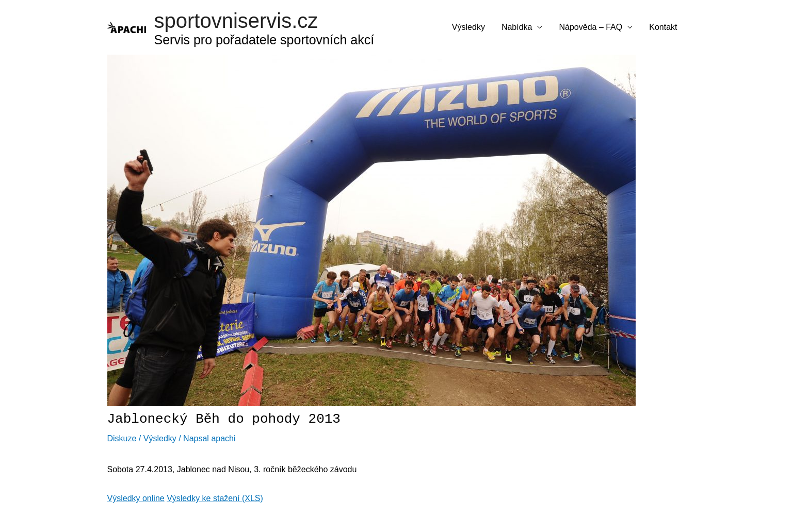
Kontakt (663, 27)
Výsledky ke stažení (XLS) (215, 498)
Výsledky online (136, 498)
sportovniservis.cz (236, 21)
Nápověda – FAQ (590, 27)
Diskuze (122, 438)
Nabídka (517, 27)
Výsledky (468, 27)
